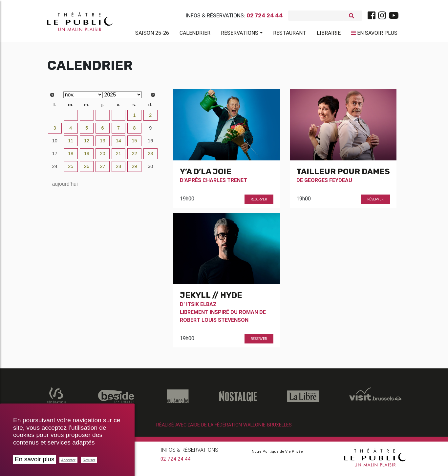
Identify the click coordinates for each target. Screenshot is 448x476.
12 (87, 143)
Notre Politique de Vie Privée (277, 454)
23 (150, 156)
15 (135, 143)
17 (55, 156)
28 (71, 118)
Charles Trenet (225, 183)
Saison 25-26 (152, 34)
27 (55, 118)
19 (87, 156)
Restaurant (290, 34)
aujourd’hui (65, 186)
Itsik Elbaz (201, 307)
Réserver (259, 202)
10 (55, 143)
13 (102, 143)
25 (71, 169)
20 (102, 156)
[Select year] (122, 97)
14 (118, 143)
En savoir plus (35, 459)
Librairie (329, 34)
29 (87, 118)
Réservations (240, 34)
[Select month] (83, 97)
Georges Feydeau (328, 183)
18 (71, 156)
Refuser (89, 460)
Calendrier (195, 34)
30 (102, 118)
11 (71, 143)
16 (150, 143)
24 (55, 169)
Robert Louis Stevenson (214, 322)
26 (87, 169)
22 (135, 156)
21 (118, 156)
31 (118, 118)
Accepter (68, 460)
